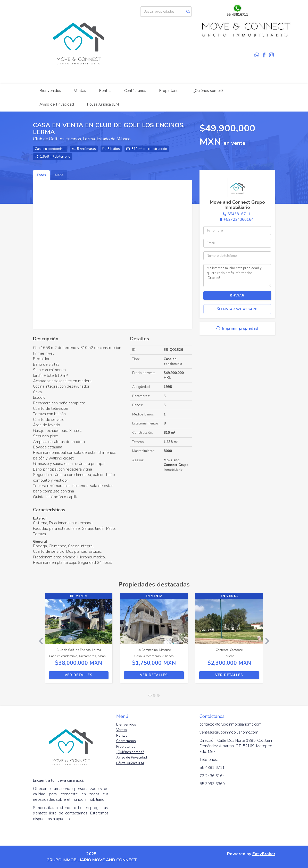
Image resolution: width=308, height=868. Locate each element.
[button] (39, 641)
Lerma (89, 139)
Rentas (105, 91)
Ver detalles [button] (79, 675)
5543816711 (239, 214)
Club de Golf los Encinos (57, 139)
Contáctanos (135, 91)
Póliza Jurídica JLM (103, 104)
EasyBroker (264, 854)
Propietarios (170, 91)
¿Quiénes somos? (208, 91)
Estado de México (114, 139)
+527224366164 (239, 219)
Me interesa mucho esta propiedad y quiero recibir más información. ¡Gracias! (237, 275)
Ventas (80, 91)
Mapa (59, 175)
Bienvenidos (50, 91)
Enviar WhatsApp (237, 309)
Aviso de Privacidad (57, 104)
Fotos (41, 175)
